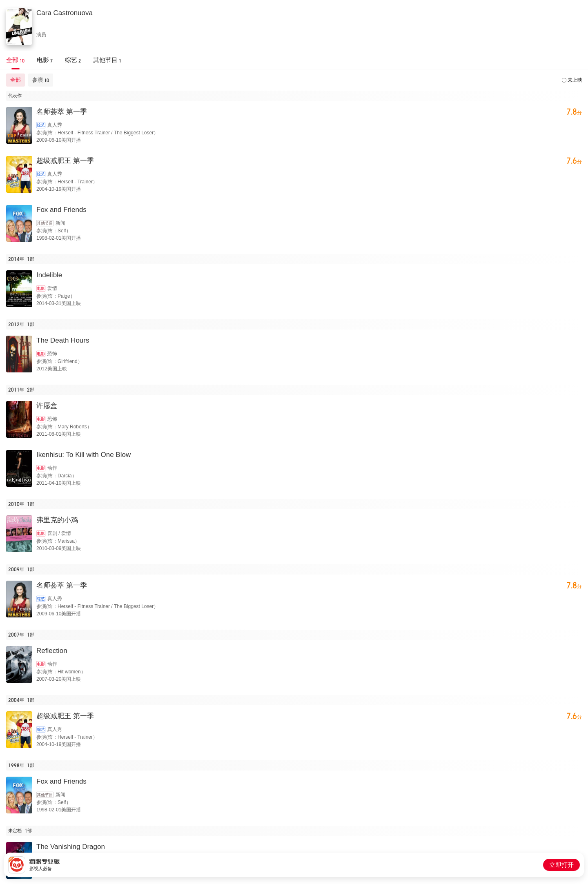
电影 (41, 288)
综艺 (41, 125)
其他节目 (45, 223)
